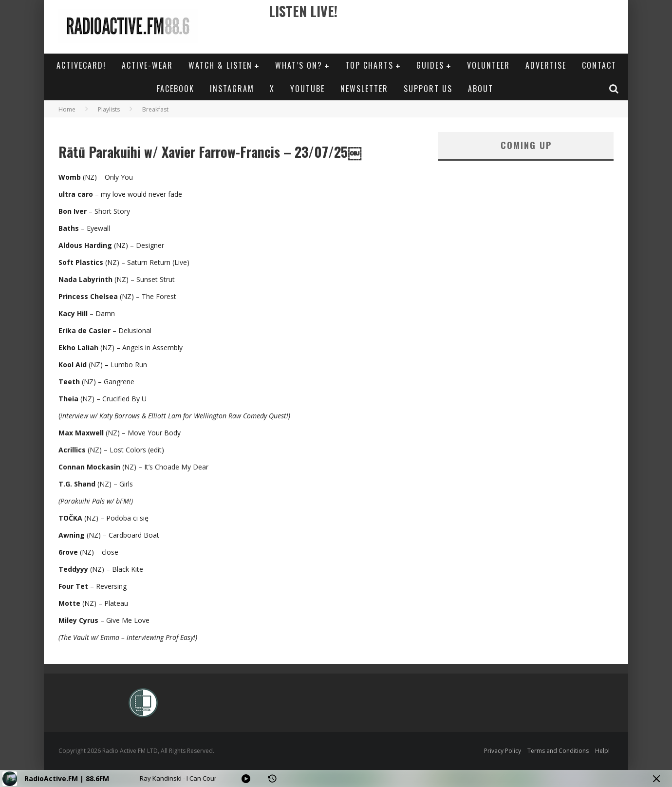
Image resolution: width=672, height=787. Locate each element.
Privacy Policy (503, 751)
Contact (599, 65)
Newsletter (364, 89)
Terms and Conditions (558, 751)
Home (67, 109)
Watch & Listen (220, 65)
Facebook (176, 89)
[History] (272, 779)
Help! (602, 751)
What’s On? (299, 65)
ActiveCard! (81, 65)
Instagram (232, 89)
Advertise (546, 65)
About (481, 89)
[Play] (246, 779)
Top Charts (369, 65)
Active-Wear (147, 65)
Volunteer (488, 65)
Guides (430, 65)
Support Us (428, 89)
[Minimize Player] (656, 779)
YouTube (308, 89)
